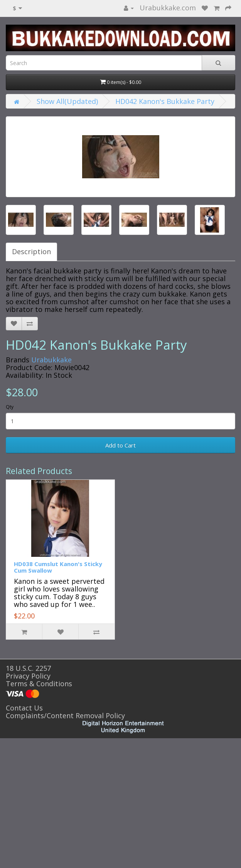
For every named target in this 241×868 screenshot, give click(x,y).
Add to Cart (120, 445)
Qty (10, 407)
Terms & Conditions (39, 684)
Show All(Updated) (67, 101)
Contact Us (24, 708)
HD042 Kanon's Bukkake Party (165, 101)
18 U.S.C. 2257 (28, 668)
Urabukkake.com (168, 8)
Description (31, 251)
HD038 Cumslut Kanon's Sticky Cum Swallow (58, 567)
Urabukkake (51, 360)
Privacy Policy (28, 676)
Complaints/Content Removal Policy (65, 716)
